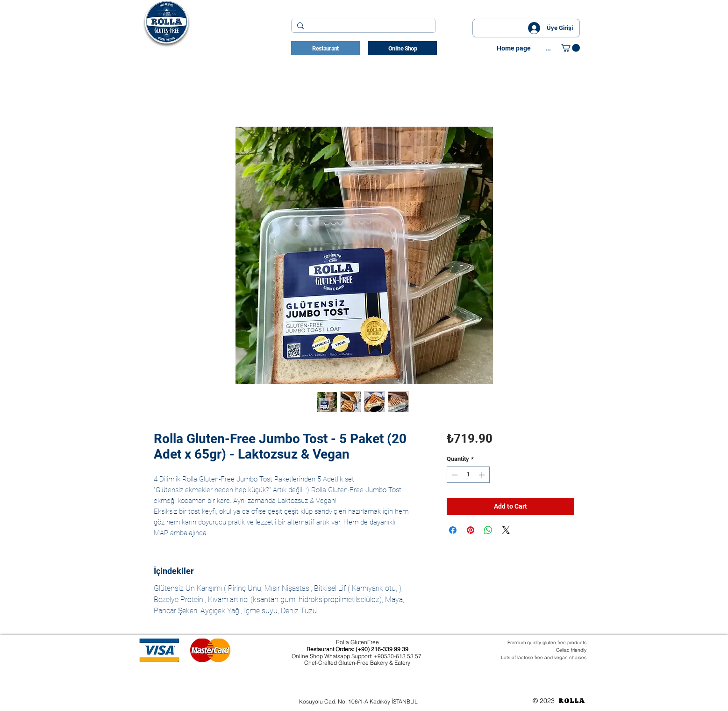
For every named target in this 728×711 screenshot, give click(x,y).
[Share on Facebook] (453, 530)
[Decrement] (454, 475)
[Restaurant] (325, 48)
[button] (570, 48)
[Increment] (483, 475)
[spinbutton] (468, 475)
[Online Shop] (403, 48)
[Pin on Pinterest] (471, 530)
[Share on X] (506, 530)
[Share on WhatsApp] (488, 530)
